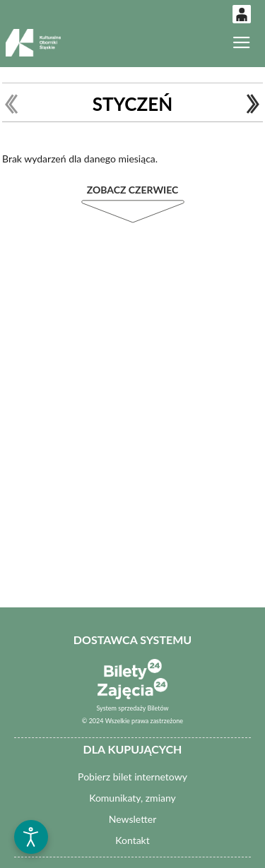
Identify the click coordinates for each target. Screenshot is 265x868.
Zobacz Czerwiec (133, 190)
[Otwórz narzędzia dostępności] (31, 837)
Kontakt (132, 840)
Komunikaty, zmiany (132, 798)
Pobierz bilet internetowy (132, 777)
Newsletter (132, 819)
